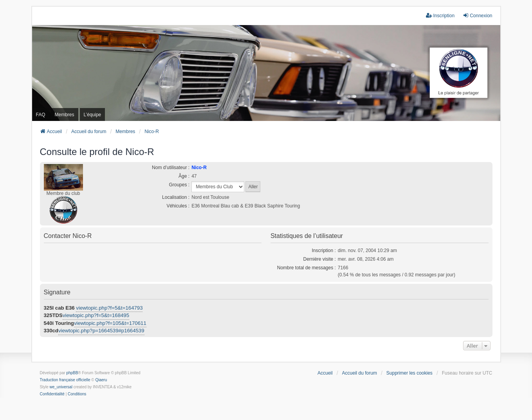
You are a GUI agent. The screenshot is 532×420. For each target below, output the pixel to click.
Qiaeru (101, 380)
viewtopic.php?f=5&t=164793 (109, 308)
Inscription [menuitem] (440, 15)
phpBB (72, 373)
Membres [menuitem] (65, 115)
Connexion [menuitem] (477, 15)
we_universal (61, 387)
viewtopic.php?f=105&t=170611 (110, 323)
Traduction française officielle (65, 380)
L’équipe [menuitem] (93, 115)
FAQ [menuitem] (41, 115)
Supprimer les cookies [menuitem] (409, 373)
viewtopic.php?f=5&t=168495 (96, 315)
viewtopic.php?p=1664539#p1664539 (101, 331)
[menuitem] (52, 394)
